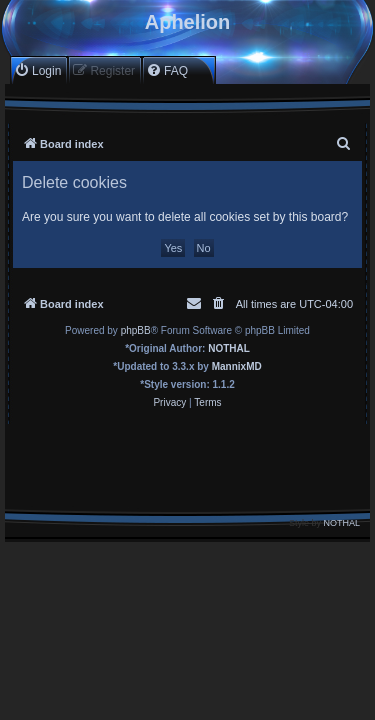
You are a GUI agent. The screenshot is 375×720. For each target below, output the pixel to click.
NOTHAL (229, 348)
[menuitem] (37, 70)
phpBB (136, 330)
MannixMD (237, 366)
